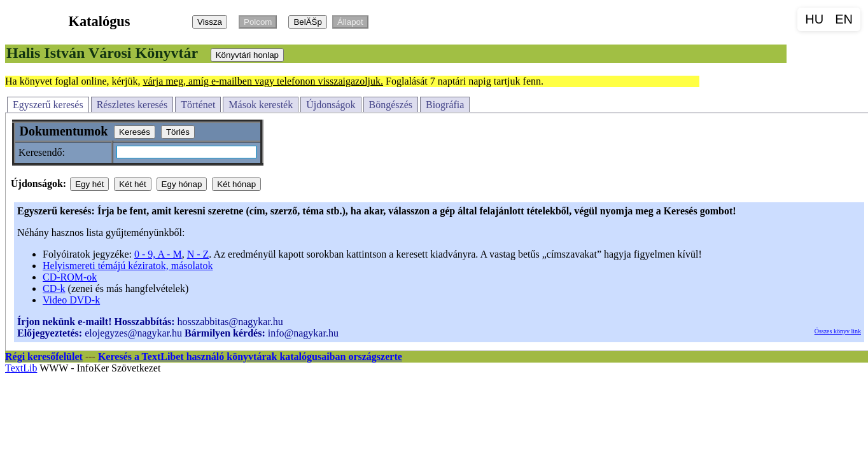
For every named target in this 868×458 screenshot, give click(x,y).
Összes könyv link (838, 331)
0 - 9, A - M (158, 254)
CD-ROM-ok (70, 277)
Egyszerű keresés (48, 105)
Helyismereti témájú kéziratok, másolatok (128, 266)
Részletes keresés (132, 105)
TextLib (21, 368)
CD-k (54, 288)
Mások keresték (261, 105)
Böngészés (391, 105)
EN (844, 19)
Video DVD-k (71, 300)
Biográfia (445, 105)
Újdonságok (331, 105)
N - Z (198, 254)
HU (814, 19)
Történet (198, 105)
